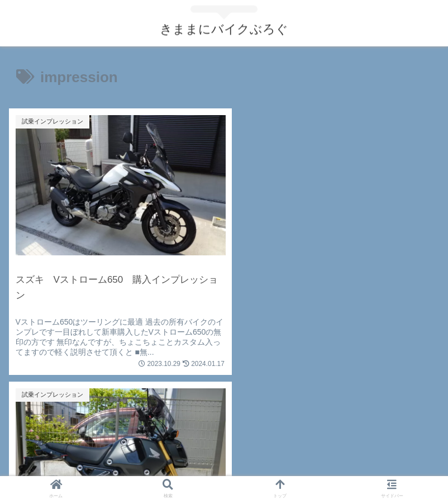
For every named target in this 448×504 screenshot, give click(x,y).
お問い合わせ (80, 468)
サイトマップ (368, 468)
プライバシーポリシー (224, 468)
